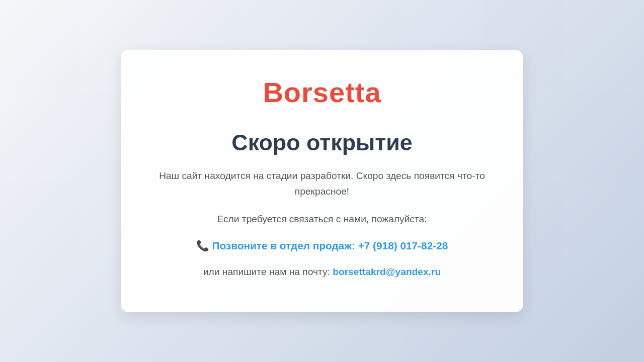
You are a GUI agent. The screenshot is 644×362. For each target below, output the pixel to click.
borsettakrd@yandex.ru (387, 272)
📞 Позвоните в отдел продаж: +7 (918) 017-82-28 (322, 246)
